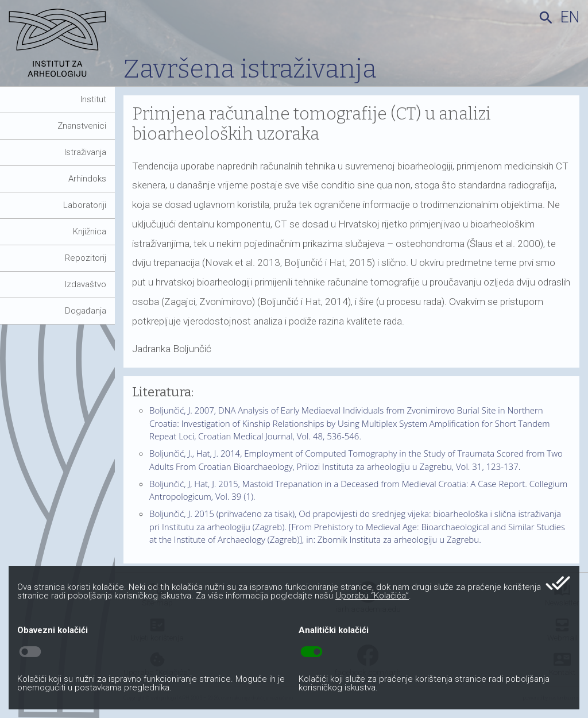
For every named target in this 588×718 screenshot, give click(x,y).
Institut (93, 99)
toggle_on (312, 652)
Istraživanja (85, 152)
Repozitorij (86, 258)
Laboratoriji (85, 205)
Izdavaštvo (86, 284)
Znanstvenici (82, 126)
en (570, 17)
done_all (558, 583)
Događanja (86, 311)
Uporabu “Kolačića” (372, 596)
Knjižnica (90, 231)
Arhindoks (87, 179)
